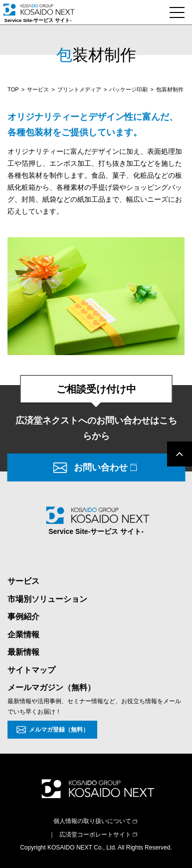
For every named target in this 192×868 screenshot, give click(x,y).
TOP (13, 89)
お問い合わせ (101, 467)
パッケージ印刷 (128, 89)
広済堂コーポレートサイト (95, 835)
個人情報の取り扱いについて (92, 821)
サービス (38, 89)
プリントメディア (79, 89)
